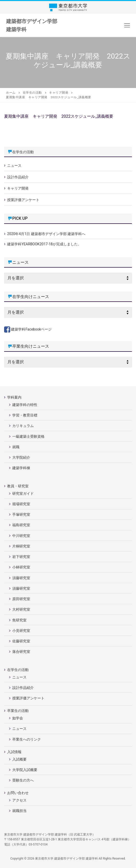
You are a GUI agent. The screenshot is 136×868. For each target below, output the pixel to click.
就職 (16, 447)
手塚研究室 (21, 514)
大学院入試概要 (25, 770)
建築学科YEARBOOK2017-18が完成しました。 (44, 244)
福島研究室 (21, 525)
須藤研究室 (21, 578)
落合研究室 (21, 652)
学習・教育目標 (25, 415)
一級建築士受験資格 (28, 436)
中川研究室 (21, 536)
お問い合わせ (18, 793)
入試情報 (15, 752)
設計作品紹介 (18, 177)
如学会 (18, 718)
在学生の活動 (23, 152)
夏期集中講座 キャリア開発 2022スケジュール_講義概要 (59, 116)
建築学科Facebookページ (28, 329)
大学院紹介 (21, 457)
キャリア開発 (18, 188)
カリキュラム (23, 426)
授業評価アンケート (23, 200)
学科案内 (15, 397)
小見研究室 (21, 631)
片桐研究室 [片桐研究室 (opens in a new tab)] (21, 546)
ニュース (14, 166)
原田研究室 (21, 599)
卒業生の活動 (18, 711)
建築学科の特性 (25, 405)
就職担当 (19, 811)
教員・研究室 (18, 486)
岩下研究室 (21, 557)
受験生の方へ (23, 780)
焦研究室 (19, 620)
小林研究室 (21, 567)
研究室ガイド (23, 493)
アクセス (19, 800)
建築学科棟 (21, 468)
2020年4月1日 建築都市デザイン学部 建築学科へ (46, 234)
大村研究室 (21, 609)
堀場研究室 (21, 504)
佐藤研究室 (21, 641)
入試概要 (19, 759)
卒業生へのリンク (27, 739)
